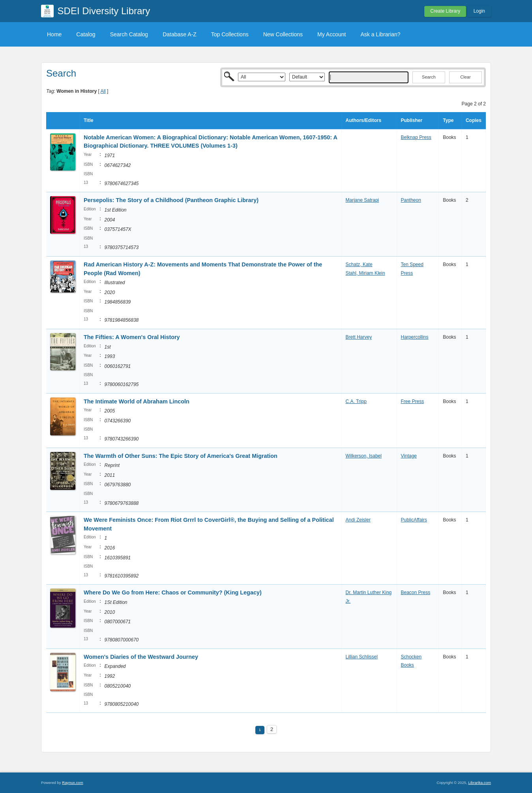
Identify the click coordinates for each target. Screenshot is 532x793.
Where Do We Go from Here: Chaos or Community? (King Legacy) (173, 592)
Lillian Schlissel (362, 657)
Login (479, 11)
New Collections (283, 34)
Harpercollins (415, 337)
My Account (332, 34)
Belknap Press (416, 137)
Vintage (409, 456)
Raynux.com (72, 783)
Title (88, 120)
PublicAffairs (414, 520)
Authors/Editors (364, 120)
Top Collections (230, 34)
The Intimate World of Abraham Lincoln (137, 401)
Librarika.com (480, 783)
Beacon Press (416, 592)
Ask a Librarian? (380, 34)
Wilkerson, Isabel (364, 456)
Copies (474, 120)
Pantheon (411, 200)
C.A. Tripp (356, 401)
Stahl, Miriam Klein (365, 273)
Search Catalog (129, 34)
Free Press (413, 401)
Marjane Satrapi (362, 200)
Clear (465, 77)
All (103, 91)
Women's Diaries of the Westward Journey (141, 657)
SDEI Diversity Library (104, 11)
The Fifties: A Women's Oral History (132, 337)
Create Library (445, 11)
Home (54, 34)
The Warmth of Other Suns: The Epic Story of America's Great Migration (181, 456)
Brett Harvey (359, 337)
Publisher (412, 120)
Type (448, 120)
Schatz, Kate (359, 264)
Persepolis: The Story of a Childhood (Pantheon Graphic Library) (171, 200)
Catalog (86, 34)
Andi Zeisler (358, 520)
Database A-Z (180, 34)
